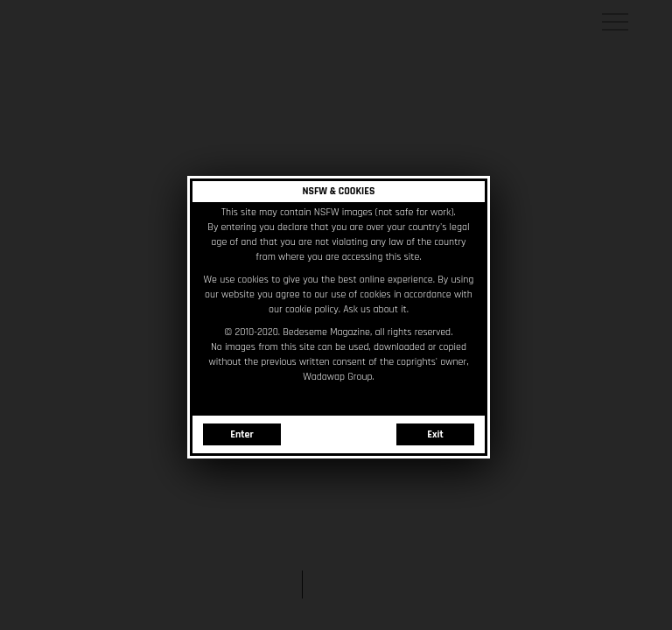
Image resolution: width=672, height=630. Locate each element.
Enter (240, 433)
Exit (434, 433)
